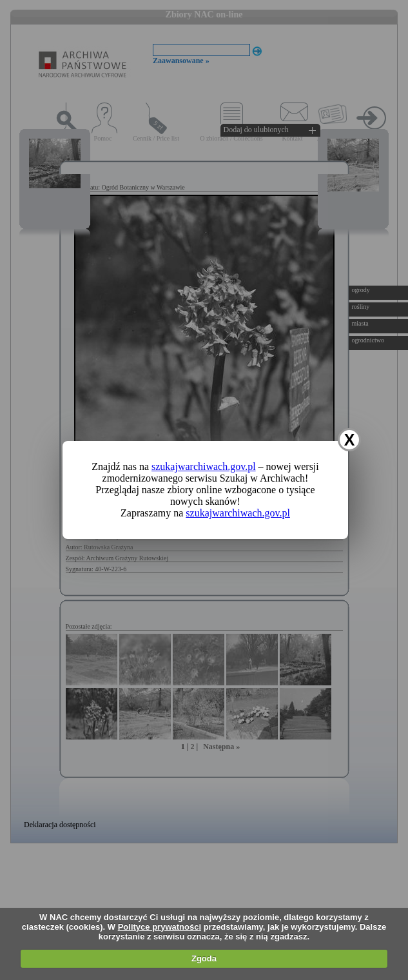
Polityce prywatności (160, 927)
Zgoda (204, 958)
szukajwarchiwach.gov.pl (204, 466)
